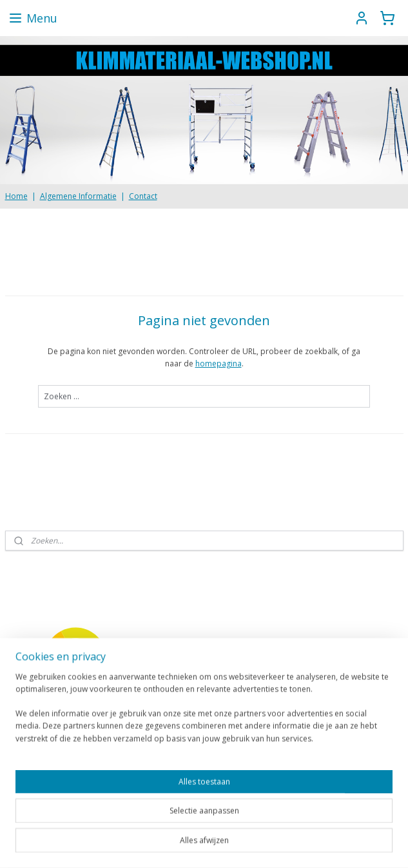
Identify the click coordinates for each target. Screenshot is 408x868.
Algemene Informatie (78, 196)
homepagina (219, 363)
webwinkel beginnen (253, 844)
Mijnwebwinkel (365, 844)
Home (16, 196)
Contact (143, 196)
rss (203, 844)
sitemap (176, 844)
